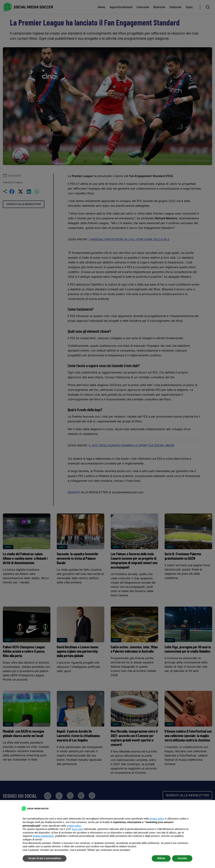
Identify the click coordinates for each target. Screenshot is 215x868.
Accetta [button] (182, 858)
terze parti (77, 829)
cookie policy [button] (74, 826)
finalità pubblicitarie (43, 836)
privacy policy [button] (157, 819)
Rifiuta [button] (161, 858)
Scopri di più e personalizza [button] (45, 858)
